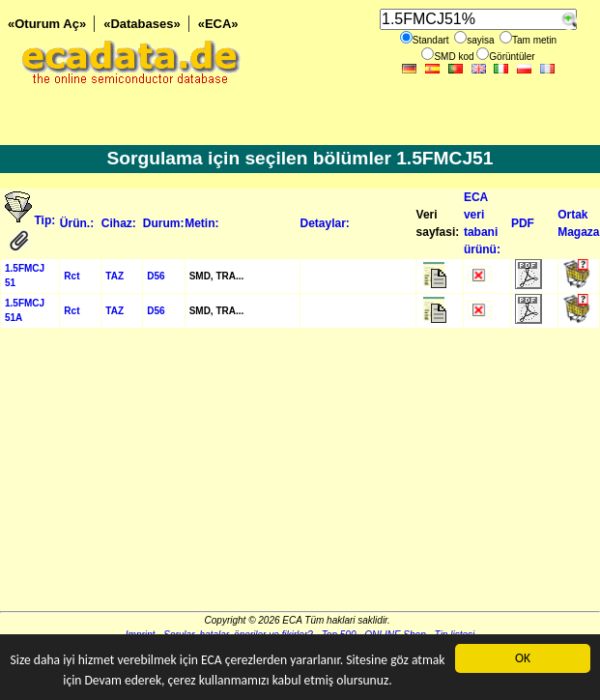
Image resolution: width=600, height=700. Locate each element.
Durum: (164, 223)
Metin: (201, 223)
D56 (156, 276)
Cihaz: (119, 223)
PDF (523, 223)
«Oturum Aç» (47, 24)
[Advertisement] (300, 476)
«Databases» (142, 24)
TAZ (114, 276)
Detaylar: (325, 223)
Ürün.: (77, 223)
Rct (71, 276)
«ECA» (218, 24)
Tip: (45, 220)
